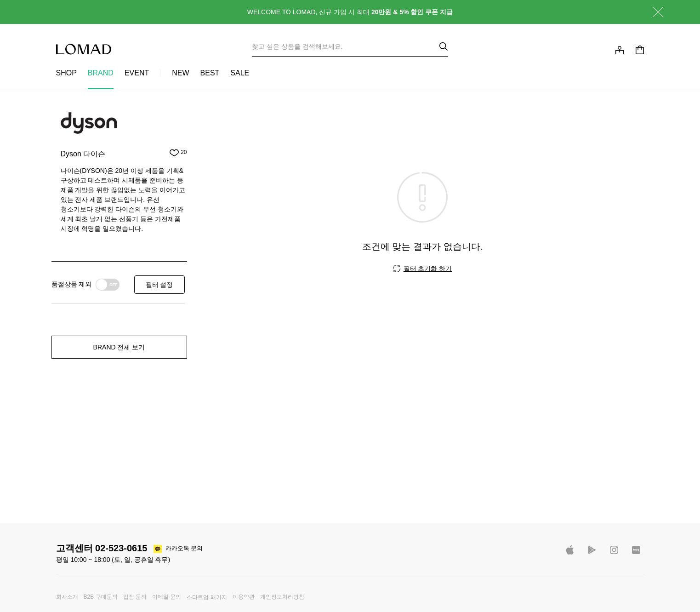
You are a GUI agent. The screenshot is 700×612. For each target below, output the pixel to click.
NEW (180, 73)
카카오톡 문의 (184, 548)
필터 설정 (159, 285)
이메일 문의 (167, 597)
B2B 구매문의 (101, 597)
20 (184, 153)
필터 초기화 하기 (428, 269)
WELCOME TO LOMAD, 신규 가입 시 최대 (350, 12)
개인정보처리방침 (282, 597)
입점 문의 (135, 597)
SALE (240, 73)
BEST (210, 73)
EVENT (137, 73)
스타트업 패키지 (207, 597)
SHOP (66, 73)
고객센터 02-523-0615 (102, 548)
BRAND (101, 73)
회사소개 (67, 597)
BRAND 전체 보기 (119, 347)
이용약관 (244, 597)
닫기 (651, 12)
